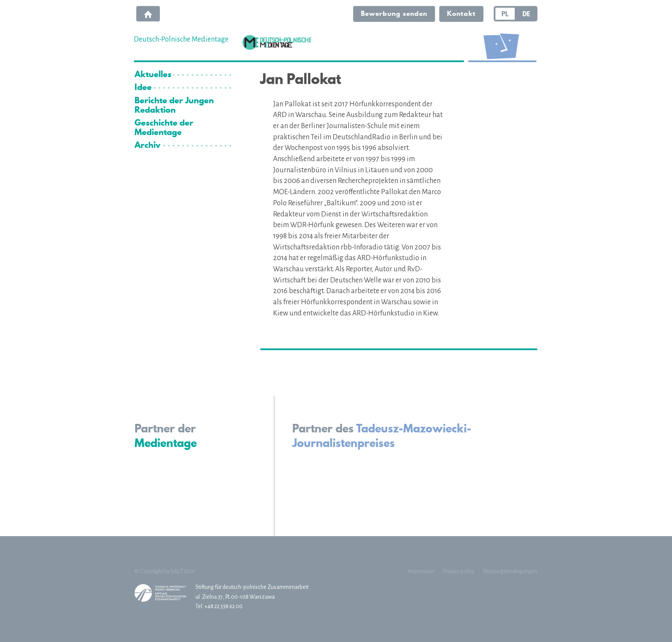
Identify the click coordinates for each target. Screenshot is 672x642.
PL (505, 14)
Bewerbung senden (394, 13)
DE (526, 14)
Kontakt (461, 13)
